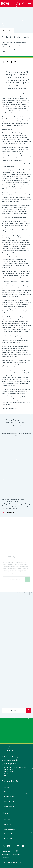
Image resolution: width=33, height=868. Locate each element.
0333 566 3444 (9, 757)
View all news (14, 710)
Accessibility (5, 858)
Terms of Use (6, 852)
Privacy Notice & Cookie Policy (11, 855)
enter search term (23, 4)
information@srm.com (11, 760)
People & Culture (10, 829)
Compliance (8, 838)
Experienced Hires (10, 806)
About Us (7, 819)
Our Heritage (8, 824)
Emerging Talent (10, 801)
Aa (18, 4)
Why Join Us (8, 792)
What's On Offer (9, 797)
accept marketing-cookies (15, 433)
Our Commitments (10, 834)
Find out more (14, 580)
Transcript (11, 513)
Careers (7, 787)
